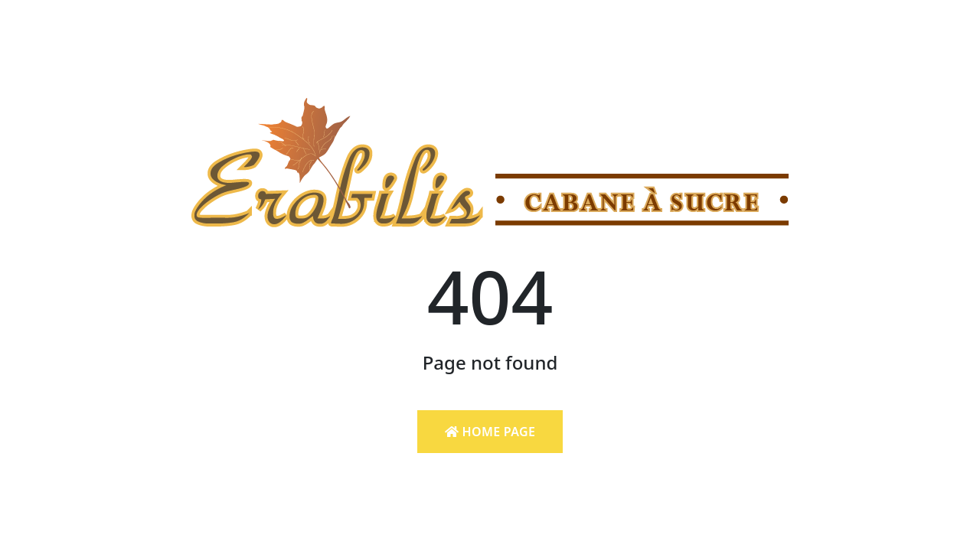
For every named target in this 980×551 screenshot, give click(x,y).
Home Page (490, 432)
